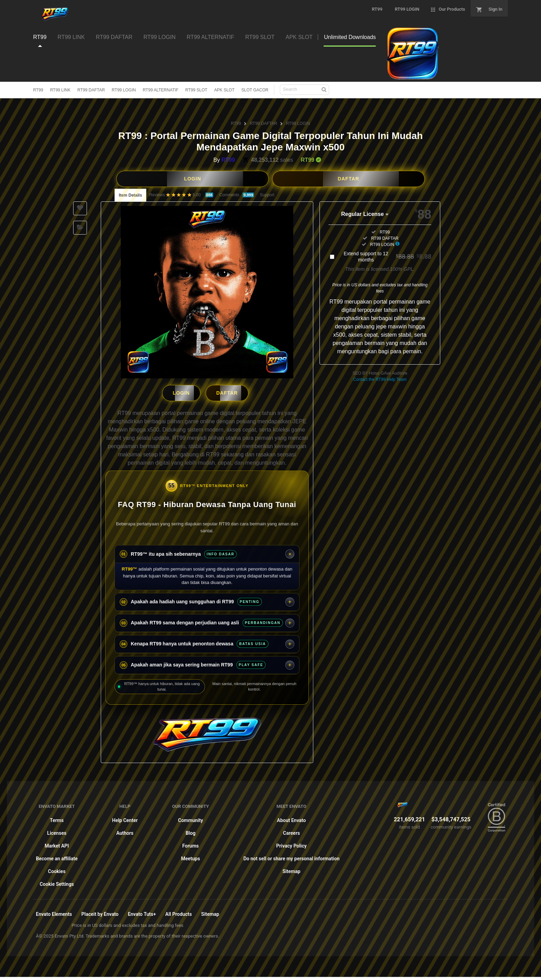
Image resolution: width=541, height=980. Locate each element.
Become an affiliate (57, 856)
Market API (57, 843)
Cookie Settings (57, 882)
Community (190, 818)
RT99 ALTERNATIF (161, 90)
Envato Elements (54, 912)
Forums (190, 843)
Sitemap (292, 869)
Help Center (125, 818)
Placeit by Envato (100, 912)
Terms (57, 818)
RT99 (38, 90)
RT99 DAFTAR (91, 90)
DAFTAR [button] (349, 179)
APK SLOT (224, 90)
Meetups (191, 856)
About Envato (292, 818)
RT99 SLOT (196, 90)
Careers (291, 831)
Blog (190, 831)
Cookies (57, 869)
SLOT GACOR (255, 90)
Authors (125, 831)
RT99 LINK (60, 90)
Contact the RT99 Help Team (380, 379)
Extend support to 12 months (387, 257)
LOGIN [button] (192, 179)
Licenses (57, 831)
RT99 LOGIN (124, 90)
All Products (179, 912)
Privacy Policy (292, 843)
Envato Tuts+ (142, 912)
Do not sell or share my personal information (291, 856)
